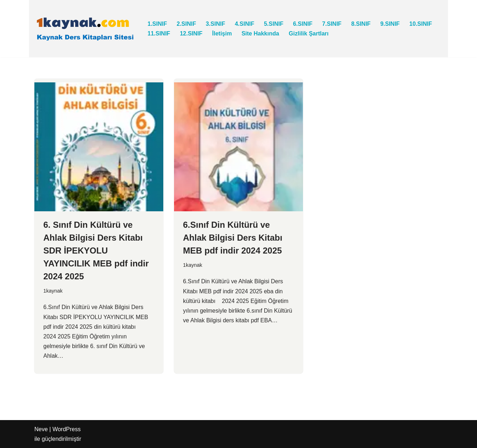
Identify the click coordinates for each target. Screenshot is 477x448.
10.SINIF (421, 24)
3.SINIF (215, 24)
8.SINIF (361, 24)
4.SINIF (245, 24)
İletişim (222, 33)
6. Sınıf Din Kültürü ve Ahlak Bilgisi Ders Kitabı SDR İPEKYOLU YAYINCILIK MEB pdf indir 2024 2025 (96, 251)
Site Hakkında (260, 33)
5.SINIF (274, 24)
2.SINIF (186, 24)
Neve (41, 429)
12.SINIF (191, 33)
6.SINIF (303, 24)
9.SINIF (390, 24)
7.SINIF (332, 24)
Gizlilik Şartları (309, 33)
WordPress (66, 429)
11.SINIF (159, 33)
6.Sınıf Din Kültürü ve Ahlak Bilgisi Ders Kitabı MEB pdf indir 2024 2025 (233, 238)
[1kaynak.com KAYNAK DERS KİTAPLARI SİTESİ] (85, 29)
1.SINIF (157, 24)
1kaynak (53, 291)
